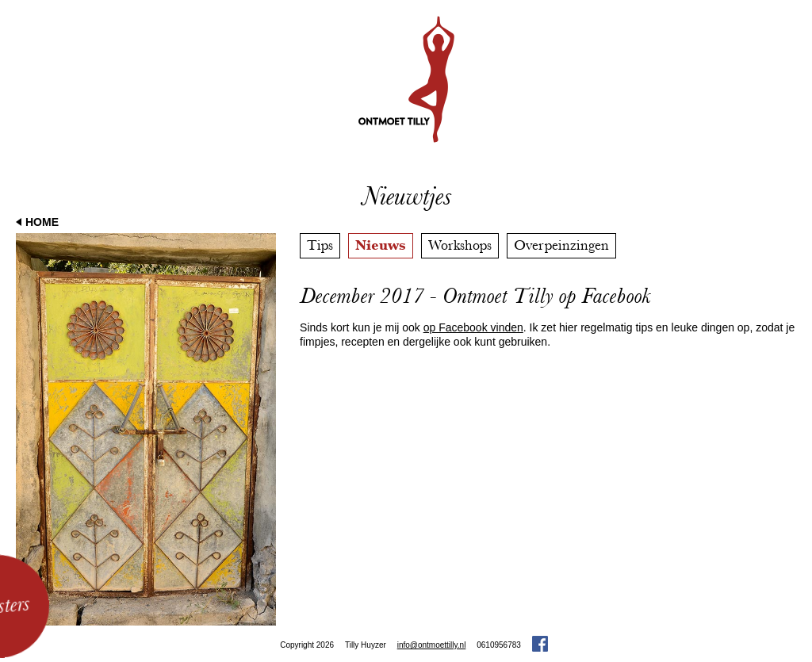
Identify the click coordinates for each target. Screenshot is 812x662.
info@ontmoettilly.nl (432, 645)
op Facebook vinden (473, 327)
